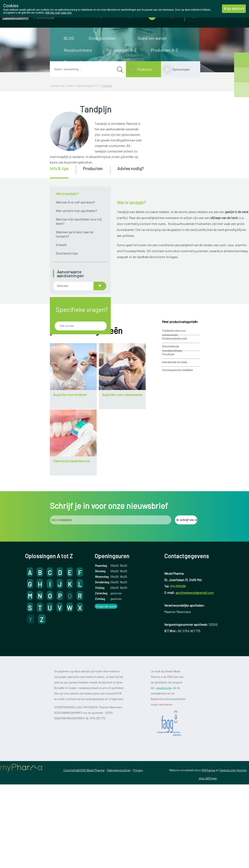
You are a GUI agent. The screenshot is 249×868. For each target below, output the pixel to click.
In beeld (61, 245)
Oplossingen (181, 69)
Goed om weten (152, 38)
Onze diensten (102, 38)
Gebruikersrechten (119, 845)
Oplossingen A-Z (121, 50)
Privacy (138, 845)
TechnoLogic (228, 845)
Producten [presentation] (93, 168)
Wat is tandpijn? (67, 194)
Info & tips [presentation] (59, 168)
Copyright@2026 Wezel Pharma (84, 845)
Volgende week (106, 682)
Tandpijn (107, 86)
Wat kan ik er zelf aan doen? (75, 202)
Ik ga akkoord (234, 9)
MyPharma (208, 845)
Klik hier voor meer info (58, 13)
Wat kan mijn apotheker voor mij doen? (79, 221)
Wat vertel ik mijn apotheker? (77, 211)
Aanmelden (210, 15)
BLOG (69, 38)
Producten (145, 69)
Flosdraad (168, 430)
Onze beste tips (67, 253)
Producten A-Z (164, 50)
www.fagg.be (164, 763)
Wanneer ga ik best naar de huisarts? (75, 234)
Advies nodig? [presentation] (130, 168)
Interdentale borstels (175, 437)
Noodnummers (78, 50)
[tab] (63, 172)
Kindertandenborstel (174, 414)
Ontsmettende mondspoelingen (172, 422)
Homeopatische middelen (177, 445)
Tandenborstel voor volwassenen (174, 406)
